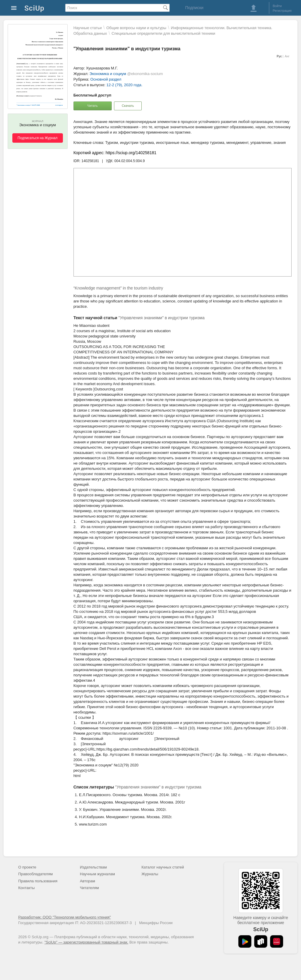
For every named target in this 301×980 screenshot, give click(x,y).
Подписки (194, 8)
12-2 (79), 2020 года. (124, 85)
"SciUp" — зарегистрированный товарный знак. (86, 942)
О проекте (27, 867)
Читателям (90, 888)
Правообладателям (35, 874)
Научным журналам (97, 874)
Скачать (128, 106)
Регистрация (282, 11)
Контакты (26, 888)
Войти (277, 6)
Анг (287, 56)
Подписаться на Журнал (38, 138)
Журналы (150, 874)
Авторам (88, 881)
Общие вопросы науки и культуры (136, 28)
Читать (92, 106)
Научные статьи (88, 28)
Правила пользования (38, 881)
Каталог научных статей (163, 867)
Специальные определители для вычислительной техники (163, 33)
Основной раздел (106, 79)
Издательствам (93, 867)
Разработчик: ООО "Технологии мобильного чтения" (65, 917)
